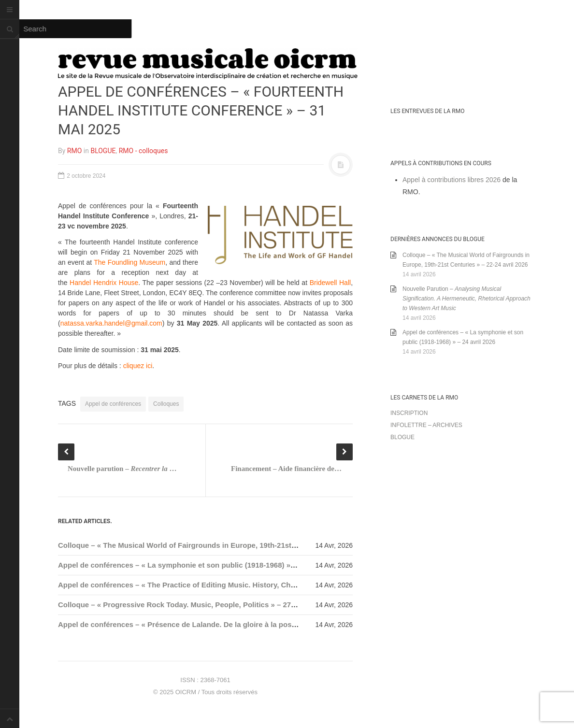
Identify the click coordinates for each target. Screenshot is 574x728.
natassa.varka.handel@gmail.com (111, 323)
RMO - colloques (143, 151)
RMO (74, 151)
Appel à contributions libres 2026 (452, 180)
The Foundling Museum (129, 262)
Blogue (402, 437)
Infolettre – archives (426, 425)
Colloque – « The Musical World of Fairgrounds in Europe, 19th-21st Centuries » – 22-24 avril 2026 (226, 545)
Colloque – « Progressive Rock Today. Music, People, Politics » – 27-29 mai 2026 (196, 605)
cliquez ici (138, 366)
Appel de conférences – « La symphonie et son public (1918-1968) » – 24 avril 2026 (200, 565)
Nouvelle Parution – (466, 299)
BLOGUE (103, 151)
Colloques (166, 404)
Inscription (409, 413)
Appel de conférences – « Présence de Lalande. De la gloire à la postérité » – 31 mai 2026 (211, 624)
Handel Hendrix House (104, 283)
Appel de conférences (113, 404)
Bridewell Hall (330, 283)
